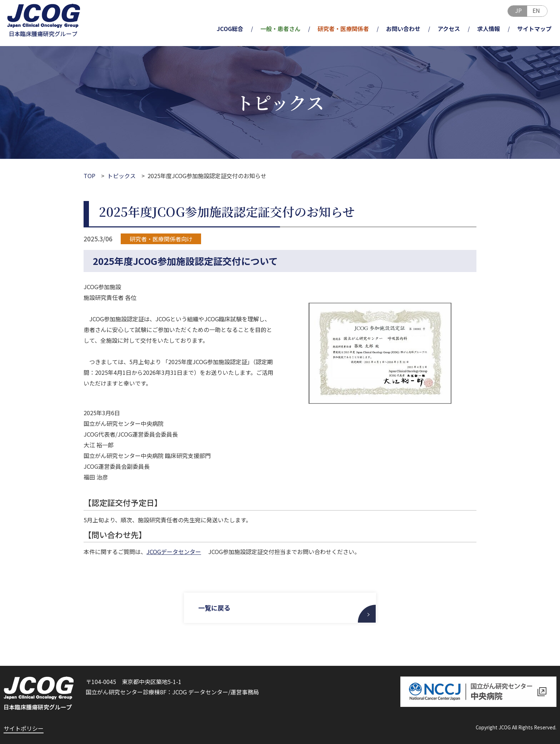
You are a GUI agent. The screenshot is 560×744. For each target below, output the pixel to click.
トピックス (121, 176)
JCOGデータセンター (174, 552)
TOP (89, 176)
